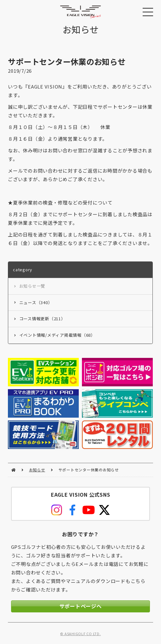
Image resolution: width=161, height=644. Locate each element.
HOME (13, 470)
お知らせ (37, 470)
